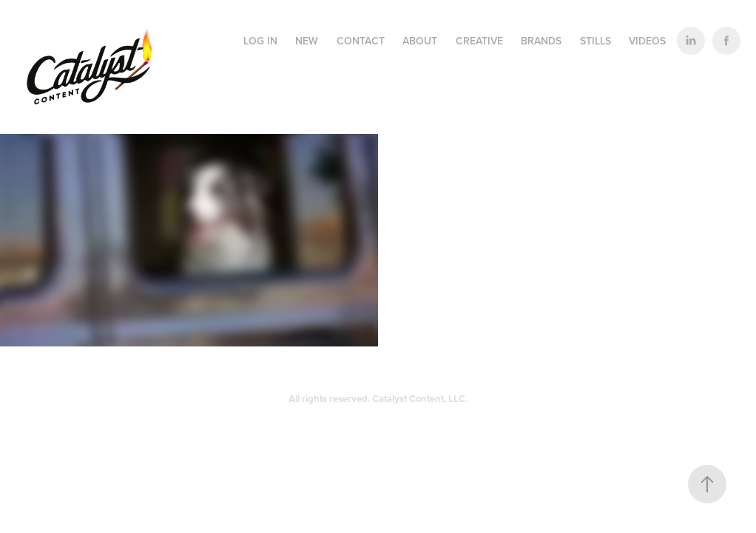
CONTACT (361, 41)
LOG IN (260, 41)
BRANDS (541, 41)
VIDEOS (647, 41)
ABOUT (420, 41)
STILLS (595, 41)
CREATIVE (479, 41)
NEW (307, 41)
